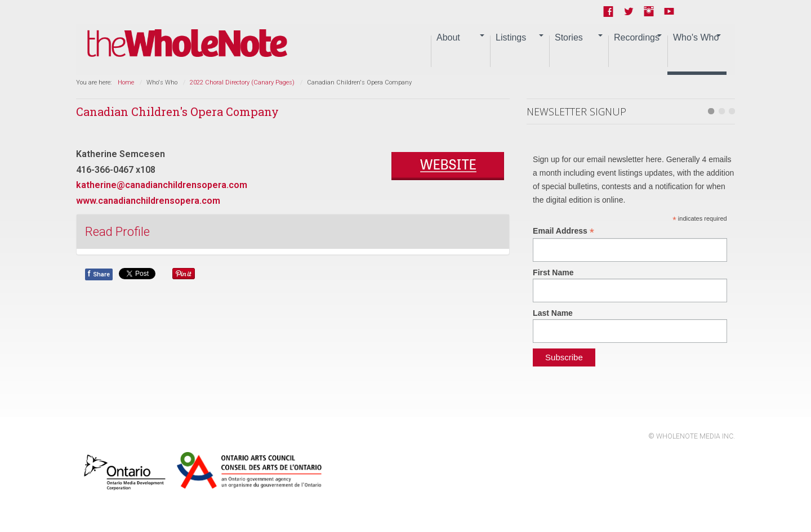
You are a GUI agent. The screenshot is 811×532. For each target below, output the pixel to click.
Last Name (553, 313)
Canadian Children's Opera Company (177, 111)
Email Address (563, 231)
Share (99, 274)
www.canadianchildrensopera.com (148, 201)
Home (126, 82)
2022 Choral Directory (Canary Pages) (242, 82)
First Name (553, 272)
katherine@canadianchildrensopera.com (162, 185)
